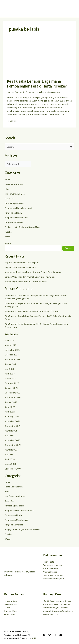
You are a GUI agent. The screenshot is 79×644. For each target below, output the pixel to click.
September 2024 (13, 360)
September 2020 (13, 446)
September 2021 (13, 427)
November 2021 (12, 422)
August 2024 (11, 365)
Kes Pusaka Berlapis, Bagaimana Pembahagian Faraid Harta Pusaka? (37, 84)
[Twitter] (50, 635)
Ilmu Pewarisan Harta (15, 195)
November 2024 (13, 351)
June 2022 (10, 408)
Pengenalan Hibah (13, 214)
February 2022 (12, 417)
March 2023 (11, 379)
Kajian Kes (9, 199)
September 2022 (13, 398)
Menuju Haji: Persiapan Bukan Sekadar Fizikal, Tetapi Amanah (33, 273)
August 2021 (11, 432)
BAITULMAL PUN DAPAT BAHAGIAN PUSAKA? (39, 312)
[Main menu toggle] (72, 9)
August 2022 (11, 403)
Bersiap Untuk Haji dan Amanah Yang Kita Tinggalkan (30, 278)
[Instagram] (55, 635)
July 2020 (10, 455)
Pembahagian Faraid (14, 204)
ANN (34, 638)
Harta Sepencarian (14, 185)
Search (8, 244)
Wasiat (8, 237)
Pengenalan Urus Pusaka (38, 93)
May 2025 (10, 341)
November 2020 (13, 441)
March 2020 (11, 465)
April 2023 (10, 375)
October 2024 (12, 356)
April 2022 (10, 413)
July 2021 (9, 436)
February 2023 (12, 384)
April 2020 (10, 460)
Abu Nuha (9, 296)
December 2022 (12, 394)
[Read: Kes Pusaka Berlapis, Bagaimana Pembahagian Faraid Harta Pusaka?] (39, 59)
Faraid (8, 180)
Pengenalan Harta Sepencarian (19, 209)
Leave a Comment (16, 93)
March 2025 (11, 346)
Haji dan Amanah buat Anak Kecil (20, 268)
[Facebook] (44, 635)
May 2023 (10, 370)
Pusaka (8, 233)
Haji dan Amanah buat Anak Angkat (22, 263)
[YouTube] (61, 635)
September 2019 (13, 470)
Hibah (7, 190)
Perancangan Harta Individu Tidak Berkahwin (26, 282)
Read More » (13, 121)
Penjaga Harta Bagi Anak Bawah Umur (23, 228)
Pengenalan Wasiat (14, 223)
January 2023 (11, 389)
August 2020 (11, 451)
